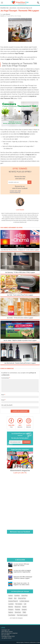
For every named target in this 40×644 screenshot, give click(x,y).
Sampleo (24, 610)
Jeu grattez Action (7, 638)
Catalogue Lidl (5, 630)
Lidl (25, 604)
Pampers (11, 610)
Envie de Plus (22, 598)
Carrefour (17, 596)
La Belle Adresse (24, 601)
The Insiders (19, 604)
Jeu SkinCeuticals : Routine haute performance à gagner (20, 363)
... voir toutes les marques (16, 618)
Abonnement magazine (20, 471)
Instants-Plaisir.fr (13, 601)
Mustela (11, 607)
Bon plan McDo (6, 635)
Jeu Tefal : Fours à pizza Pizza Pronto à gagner (20, 295)
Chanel (10, 598)
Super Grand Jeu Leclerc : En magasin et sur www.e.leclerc (21, 584)
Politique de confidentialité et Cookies (32, 642)
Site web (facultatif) (7, 405)
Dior (15, 598)
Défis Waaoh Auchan (7, 632)
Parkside (18, 610)
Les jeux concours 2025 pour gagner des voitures (21, 565)
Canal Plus (24, 596)
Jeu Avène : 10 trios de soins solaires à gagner (20, 318)
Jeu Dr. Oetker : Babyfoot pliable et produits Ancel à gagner (20, 340)
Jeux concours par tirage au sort (25, 8)
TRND (24, 612)
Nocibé (24, 607)
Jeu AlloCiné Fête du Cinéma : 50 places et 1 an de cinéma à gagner (20, 250)
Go (29, 182)
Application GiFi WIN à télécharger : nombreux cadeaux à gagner (23, 578)
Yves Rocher (12, 615)
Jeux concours (13, 8)
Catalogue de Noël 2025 (8, 636)
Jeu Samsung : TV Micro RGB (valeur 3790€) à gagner (20, 272)
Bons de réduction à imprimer (10, 633)
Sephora (11, 612)
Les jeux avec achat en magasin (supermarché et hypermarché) (22, 571)
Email (3, 400)
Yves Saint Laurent (22, 615)
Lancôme (11, 604)
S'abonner (27, 442)
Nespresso (18, 607)
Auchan (11, 596)
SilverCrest (18, 612)
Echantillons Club (4, 8)
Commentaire (6, 378)
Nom (3, 395)
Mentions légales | (20, 642)
